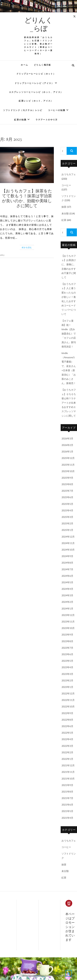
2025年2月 (67, 523)
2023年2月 (67, 680)
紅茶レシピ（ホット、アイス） (36, 101)
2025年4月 (67, 510)
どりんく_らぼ (38, 24)
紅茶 (64, 220)
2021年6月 (67, 805)
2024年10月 (68, 550)
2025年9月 (67, 478)
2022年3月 (67, 746)
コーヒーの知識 (57, 110)
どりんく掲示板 (43, 65)
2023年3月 (67, 674)
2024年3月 (67, 595)
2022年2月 (67, 752)
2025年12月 (68, 458)
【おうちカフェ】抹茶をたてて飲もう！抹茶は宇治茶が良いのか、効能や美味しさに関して (27, 198)
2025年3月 (67, 517)
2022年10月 (68, 706)
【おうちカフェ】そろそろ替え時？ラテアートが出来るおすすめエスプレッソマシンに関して (69, 403)
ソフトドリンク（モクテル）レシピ (23, 110)
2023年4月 (67, 667)
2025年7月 (67, 491)
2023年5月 (67, 661)
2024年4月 (67, 589)
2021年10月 (68, 779)
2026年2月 (67, 445)
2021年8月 (67, 792)
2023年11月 (68, 622)
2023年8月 (67, 641)
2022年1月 (67, 759)
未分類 (65, 213)
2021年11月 (68, 772)
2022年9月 (67, 713)
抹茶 (64, 207)
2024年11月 (68, 543)
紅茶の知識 (20, 120)
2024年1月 (67, 608)
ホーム (24, 65)
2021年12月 (68, 765)
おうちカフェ (69, 174)
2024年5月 (67, 582)
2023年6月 (67, 654)
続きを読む (27, 247)
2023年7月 (67, 648)
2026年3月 (67, 438)
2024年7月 (67, 569)
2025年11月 (68, 465)
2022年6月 (67, 726)
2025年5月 (67, 504)
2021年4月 (67, 818)
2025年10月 (68, 471)
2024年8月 (67, 563)
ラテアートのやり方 (47, 120)
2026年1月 (67, 451)
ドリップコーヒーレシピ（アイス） (34, 83)
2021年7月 (67, 798)
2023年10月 (68, 628)
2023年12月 (68, 615)
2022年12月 (68, 693)
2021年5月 (67, 811)
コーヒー (66, 185)
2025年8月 (67, 484)
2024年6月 (67, 576)
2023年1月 (67, 687)
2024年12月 (68, 537)
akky (2, 255)
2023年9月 (67, 635)
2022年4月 (67, 739)
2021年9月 (67, 785)
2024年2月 (67, 602)
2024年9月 (67, 556)
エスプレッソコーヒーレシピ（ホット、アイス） (36, 92)
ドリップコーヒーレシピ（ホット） (36, 74)
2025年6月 (67, 497)
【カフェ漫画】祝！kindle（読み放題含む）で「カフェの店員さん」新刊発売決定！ (69, 334)
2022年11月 (68, 700)
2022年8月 (67, 720)
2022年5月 (67, 733)
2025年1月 (67, 530)
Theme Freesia (45, 976)
